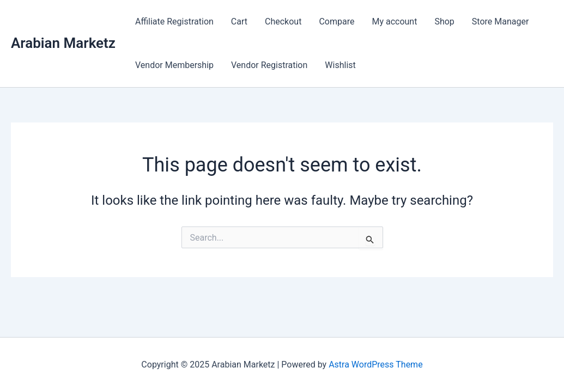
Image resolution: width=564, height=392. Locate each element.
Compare (336, 22)
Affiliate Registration (174, 22)
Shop (444, 22)
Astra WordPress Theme (375, 365)
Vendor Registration (269, 65)
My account (394, 22)
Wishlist (340, 65)
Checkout (283, 22)
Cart (239, 22)
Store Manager (501, 22)
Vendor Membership (174, 65)
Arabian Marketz (63, 43)
